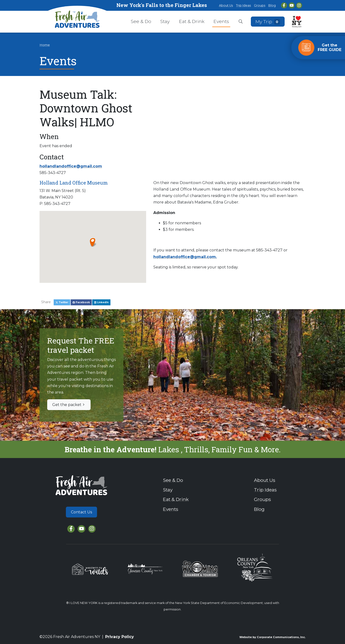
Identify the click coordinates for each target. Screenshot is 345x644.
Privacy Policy (120, 637)
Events (221, 21)
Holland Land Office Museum (74, 183)
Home (45, 45)
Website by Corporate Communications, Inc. (272, 637)
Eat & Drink (192, 21)
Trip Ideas (243, 5)
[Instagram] (299, 5)
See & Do (141, 21)
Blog (272, 5)
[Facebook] (284, 5)
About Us (226, 5)
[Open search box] (241, 22)
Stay (165, 21)
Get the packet (69, 405)
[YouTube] (292, 5)
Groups (260, 5)
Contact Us (81, 512)
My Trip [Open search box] (268, 21)
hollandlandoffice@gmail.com (71, 166)
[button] (93, 242)
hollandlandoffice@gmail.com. (185, 257)
